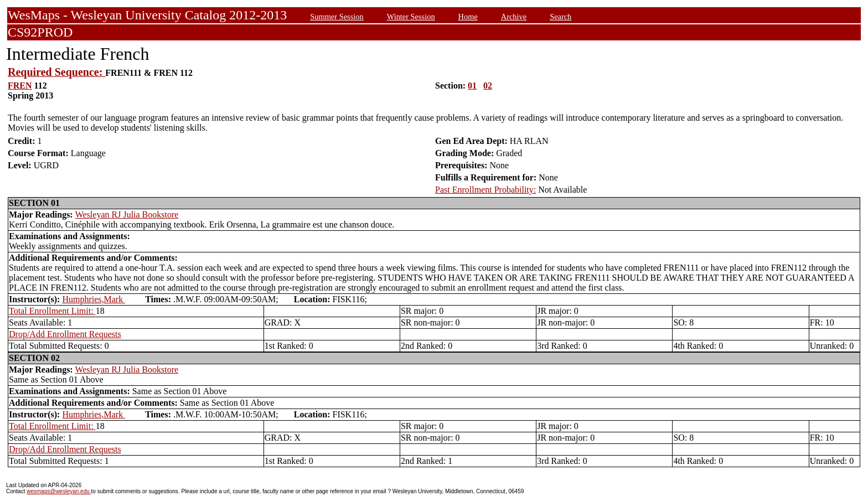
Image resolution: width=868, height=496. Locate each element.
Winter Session (411, 17)
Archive (514, 17)
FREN (20, 86)
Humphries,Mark (94, 299)
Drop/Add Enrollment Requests (65, 334)
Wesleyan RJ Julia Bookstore (127, 215)
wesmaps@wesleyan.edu (59, 491)
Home (468, 17)
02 (488, 86)
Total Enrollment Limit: (52, 311)
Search (560, 17)
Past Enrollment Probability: (485, 190)
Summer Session (337, 17)
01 (472, 86)
